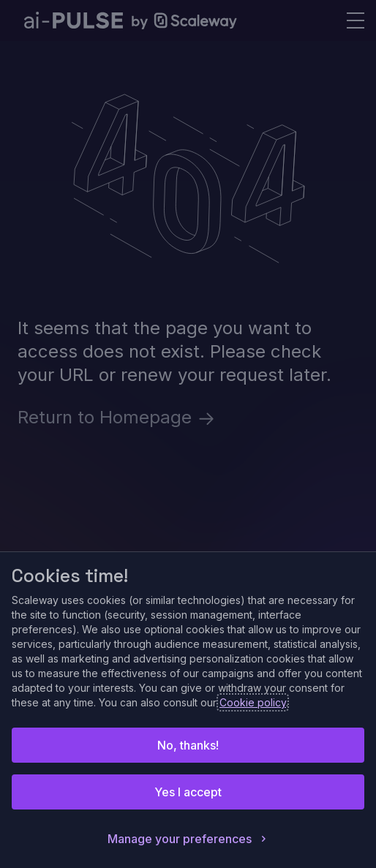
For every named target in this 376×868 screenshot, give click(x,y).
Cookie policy (253, 702)
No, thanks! (188, 745)
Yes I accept (188, 792)
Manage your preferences (188, 839)
